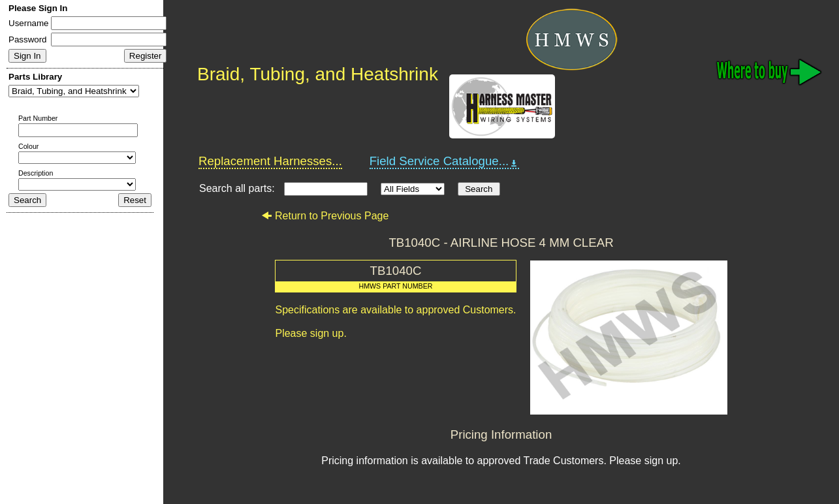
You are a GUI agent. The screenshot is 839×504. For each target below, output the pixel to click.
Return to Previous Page (325, 216)
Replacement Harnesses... (270, 161)
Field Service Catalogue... (445, 161)
